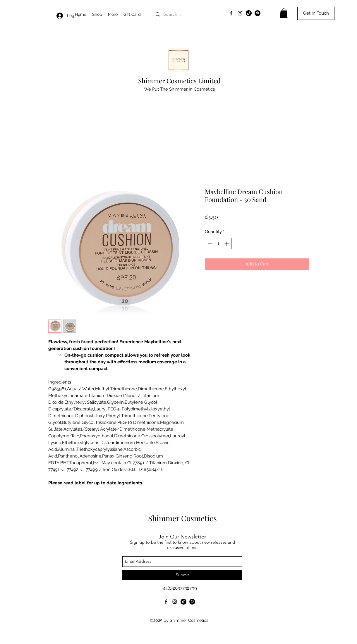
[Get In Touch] (316, 13)
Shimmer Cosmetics (182, 518)
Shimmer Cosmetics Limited (179, 81)
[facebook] (231, 13)
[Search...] (193, 14)
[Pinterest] (258, 13)
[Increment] (227, 244)
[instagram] (240, 13)
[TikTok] (249, 13)
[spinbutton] (218, 244)
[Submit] (182, 575)
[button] (113, 14)
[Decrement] (210, 244)
